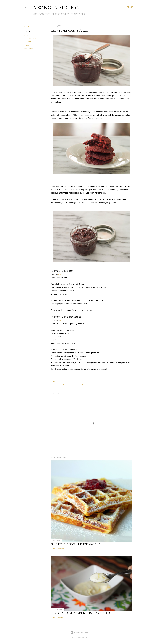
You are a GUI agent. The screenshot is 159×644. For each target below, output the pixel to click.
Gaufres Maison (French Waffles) (76, 544)
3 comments (61, 618)
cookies (28, 42)
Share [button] (27, 26)
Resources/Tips (61, 14)
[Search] (131, 7)
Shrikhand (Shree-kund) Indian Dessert (81, 613)
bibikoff (86, 637)
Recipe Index (78, 14)
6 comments (61, 549)
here (59, 275)
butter (27, 36)
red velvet (29, 48)
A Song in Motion (57, 8)
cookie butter (30, 39)
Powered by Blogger (79, 633)
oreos (27, 45)
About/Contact (42, 14)
